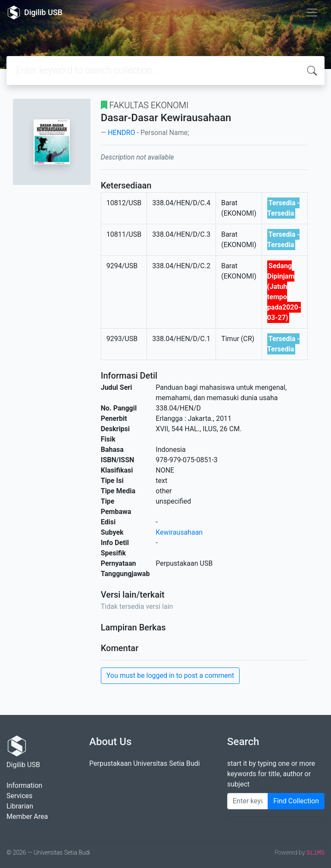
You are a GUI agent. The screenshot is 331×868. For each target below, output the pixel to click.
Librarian (20, 806)
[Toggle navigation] (312, 13)
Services (19, 796)
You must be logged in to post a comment (170, 675)
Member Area (27, 816)
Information (24, 785)
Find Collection (296, 801)
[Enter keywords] (248, 801)
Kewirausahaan (179, 532)
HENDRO (121, 133)
